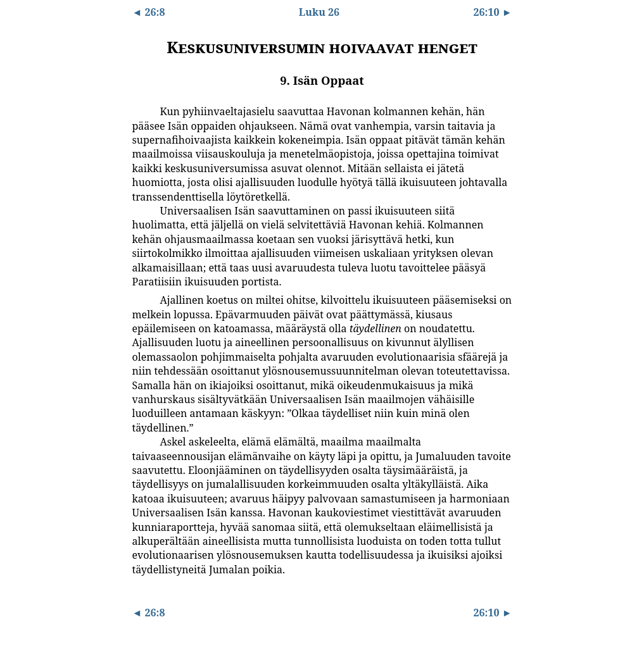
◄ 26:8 (149, 12)
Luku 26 (319, 12)
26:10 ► (492, 12)
